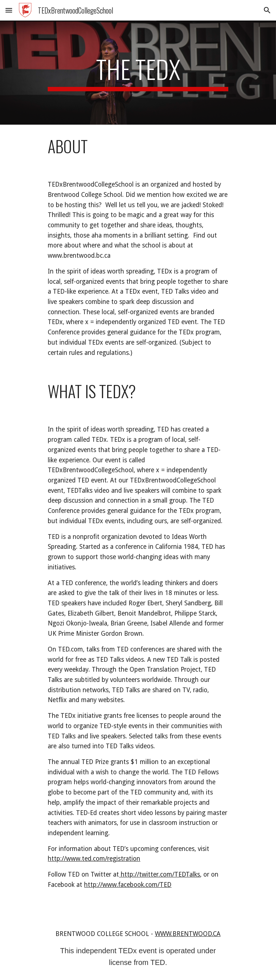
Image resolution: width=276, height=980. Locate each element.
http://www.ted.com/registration (94, 859)
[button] (9, 10)
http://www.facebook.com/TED (128, 885)
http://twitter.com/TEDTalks (159, 874)
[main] (138, 73)
